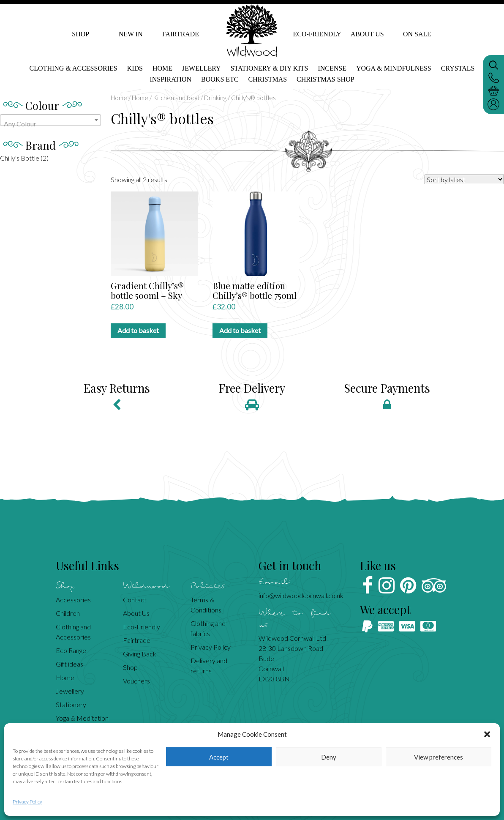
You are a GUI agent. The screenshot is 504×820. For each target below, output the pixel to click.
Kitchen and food (176, 98)
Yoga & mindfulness (394, 68)
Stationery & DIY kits (270, 68)
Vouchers (136, 681)
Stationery (71, 704)
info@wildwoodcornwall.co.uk (301, 595)
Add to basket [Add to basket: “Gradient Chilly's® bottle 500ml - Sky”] (138, 330)
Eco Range (71, 650)
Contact (135, 600)
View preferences (439, 757)
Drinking (215, 98)
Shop (80, 34)
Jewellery (202, 68)
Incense (332, 68)
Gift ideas (69, 664)
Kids (135, 68)
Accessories (73, 600)
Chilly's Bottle (20, 158)
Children (68, 613)
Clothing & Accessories (74, 68)
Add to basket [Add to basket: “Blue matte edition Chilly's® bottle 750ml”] (240, 330)
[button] (487, 734)
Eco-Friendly (317, 34)
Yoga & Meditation (82, 718)
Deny (329, 757)
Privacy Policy (27, 802)
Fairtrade (181, 34)
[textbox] (50, 124)
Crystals (458, 68)
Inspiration (170, 79)
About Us (367, 34)
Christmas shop (325, 79)
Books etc (220, 79)
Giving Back (140, 654)
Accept (219, 757)
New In (131, 34)
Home (162, 68)
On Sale (417, 34)
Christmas (268, 79)
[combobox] (50, 120)
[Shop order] (464, 179)
